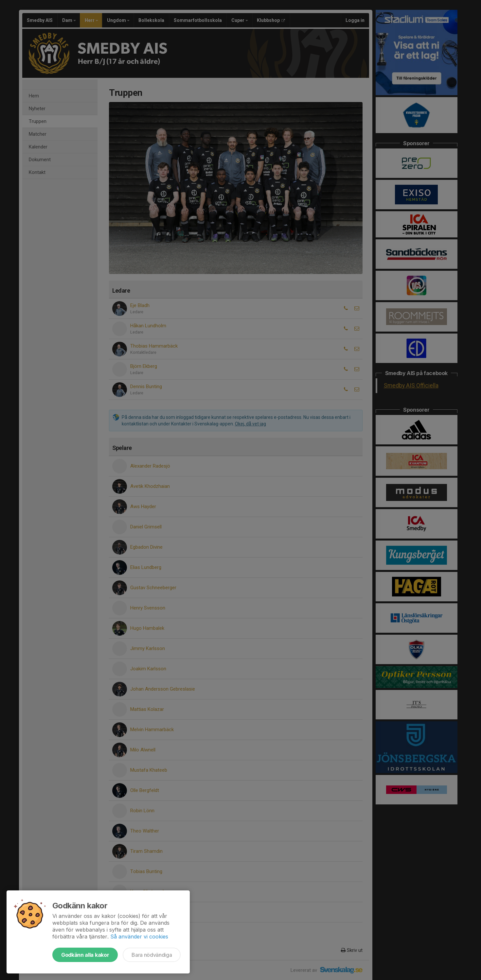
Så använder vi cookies (139, 937)
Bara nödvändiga (152, 955)
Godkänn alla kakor (85, 955)
